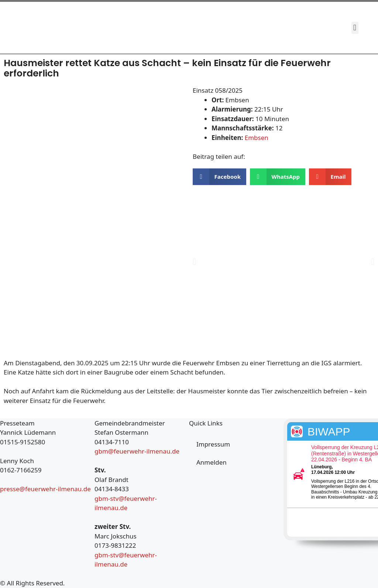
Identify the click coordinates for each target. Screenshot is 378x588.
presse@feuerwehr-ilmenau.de (45, 489)
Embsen (257, 138)
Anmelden (212, 462)
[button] (355, 28)
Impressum (213, 444)
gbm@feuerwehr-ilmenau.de (137, 451)
